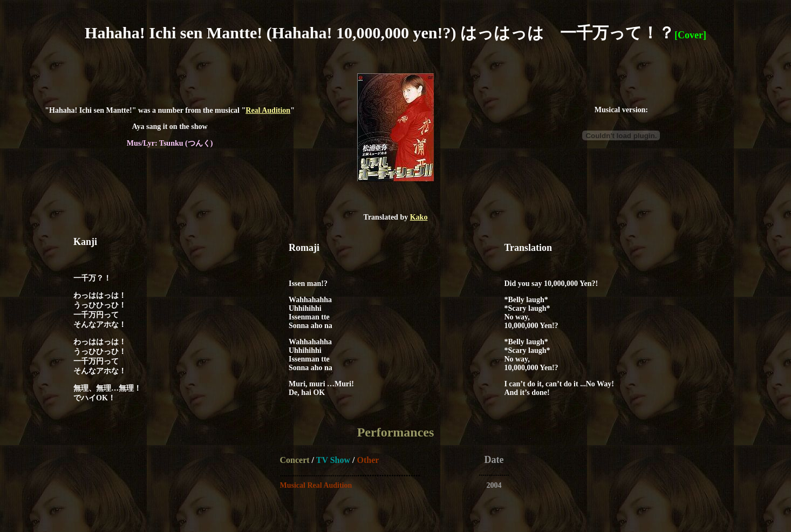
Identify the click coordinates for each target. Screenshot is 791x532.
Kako (419, 217)
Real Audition (268, 110)
